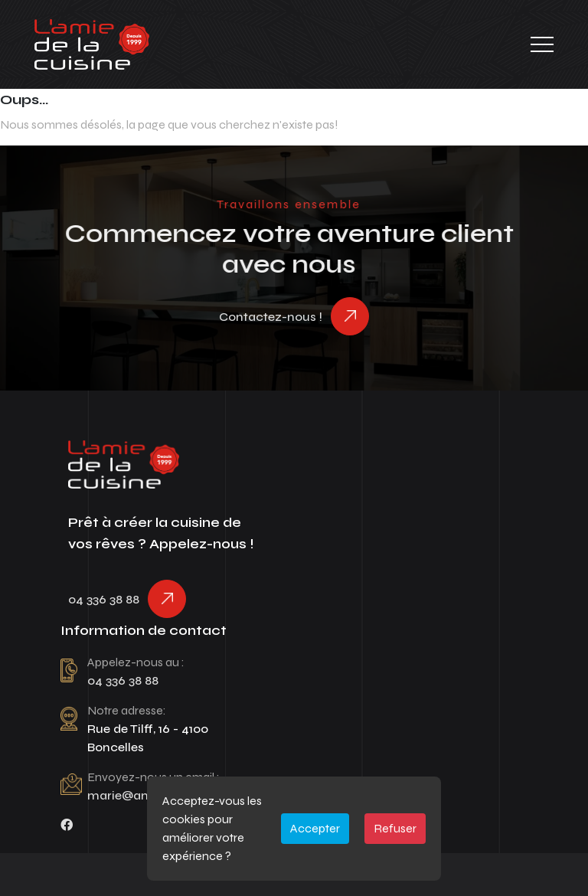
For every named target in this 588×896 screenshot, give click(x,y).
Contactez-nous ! (271, 317)
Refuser (395, 828)
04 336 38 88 (104, 599)
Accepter (315, 828)
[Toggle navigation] (542, 44)
